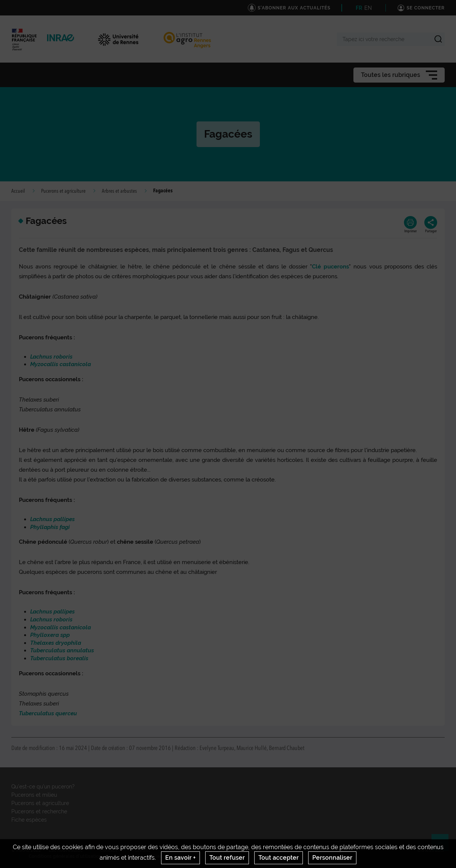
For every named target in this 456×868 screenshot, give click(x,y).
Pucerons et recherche (39, 811)
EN (368, 8)
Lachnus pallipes (52, 612)
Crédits (143, 850)
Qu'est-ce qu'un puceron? (43, 787)
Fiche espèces (29, 820)
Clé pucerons (330, 267)
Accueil (18, 191)
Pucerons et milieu (34, 795)
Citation (288, 850)
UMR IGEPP (180, 850)
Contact (109, 850)
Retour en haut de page (443, 846)
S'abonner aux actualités (236, 850)
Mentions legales (333, 850)
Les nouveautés (66, 850)
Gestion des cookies (140, 856)
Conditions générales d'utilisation (65, 856)
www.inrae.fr (431, 850)
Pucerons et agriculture (63, 191)
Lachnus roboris (51, 620)
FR (359, 8)
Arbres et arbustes (119, 191)
